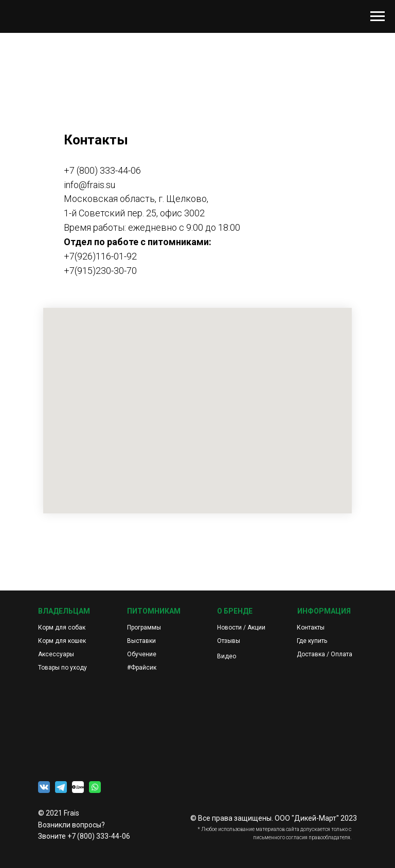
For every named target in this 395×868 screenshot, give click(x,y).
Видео (227, 656)
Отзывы (229, 641)
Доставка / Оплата (325, 654)
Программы (144, 627)
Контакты (311, 627)
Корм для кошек (62, 641)
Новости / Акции (241, 627)
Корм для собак (62, 627)
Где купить (312, 641)
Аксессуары (56, 654)
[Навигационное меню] (378, 16)
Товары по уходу (62, 668)
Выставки (141, 641)
